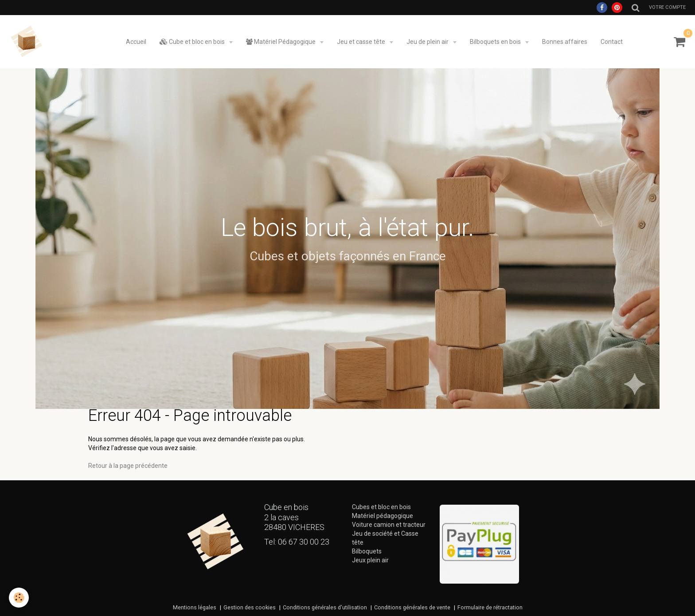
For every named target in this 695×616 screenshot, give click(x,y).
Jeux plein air (370, 560)
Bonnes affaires (565, 42)
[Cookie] (19, 598)
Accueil (136, 42)
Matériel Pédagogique (281, 42)
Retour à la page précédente (128, 466)
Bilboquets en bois (496, 42)
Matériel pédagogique (383, 516)
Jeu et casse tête (362, 42)
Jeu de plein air (428, 42)
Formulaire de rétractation (490, 607)
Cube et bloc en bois (193, 42)
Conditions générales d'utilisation (325, 607)
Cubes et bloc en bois (381, 507)
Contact (612, 42)
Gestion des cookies (250, 607)
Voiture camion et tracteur (389, 525)
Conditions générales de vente (412, 607)
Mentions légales (195, 607)
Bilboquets (367, 551)
